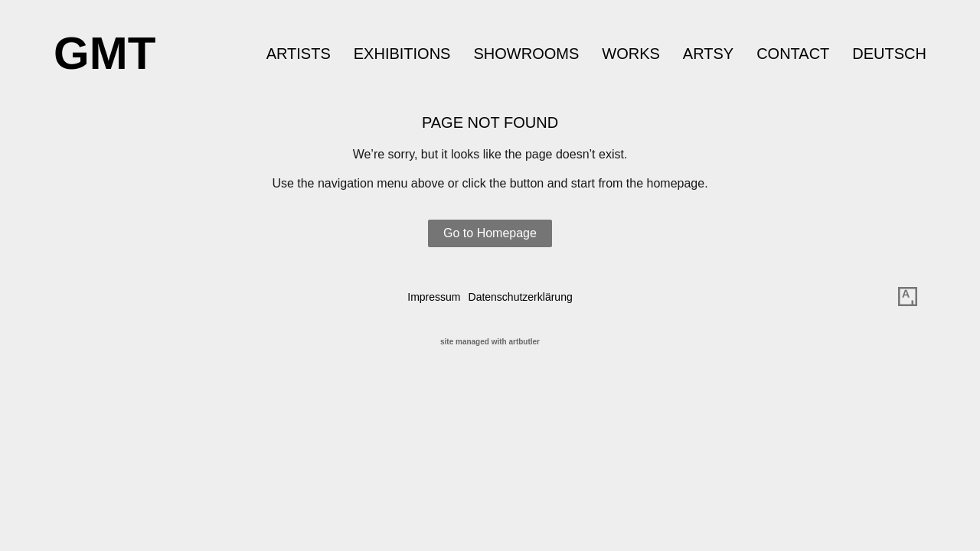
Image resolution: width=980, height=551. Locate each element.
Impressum (434, 297)
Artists (299, 54)
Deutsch (889, 54)
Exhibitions (402, 54)
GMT (105, 53)
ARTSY (708, 54)
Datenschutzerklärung (521, 297)
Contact (793, 54)
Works (631, 54)
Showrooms (526, 54)
